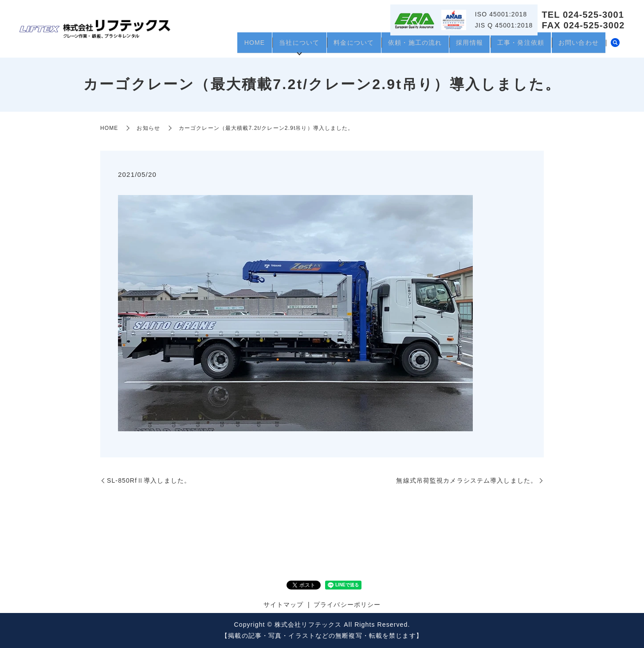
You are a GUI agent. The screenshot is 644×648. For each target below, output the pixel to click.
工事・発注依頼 (514, 46)
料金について (332, 46)
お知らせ (148, 128)
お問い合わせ (576, 46)
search (615, 46)
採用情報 (457, 46)
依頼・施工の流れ (398, 46)
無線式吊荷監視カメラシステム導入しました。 (467, 480)
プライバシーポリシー (347, 605)
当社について (273, 46)
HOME (223, 46)
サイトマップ (284, 605)
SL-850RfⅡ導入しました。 (149, 480)
